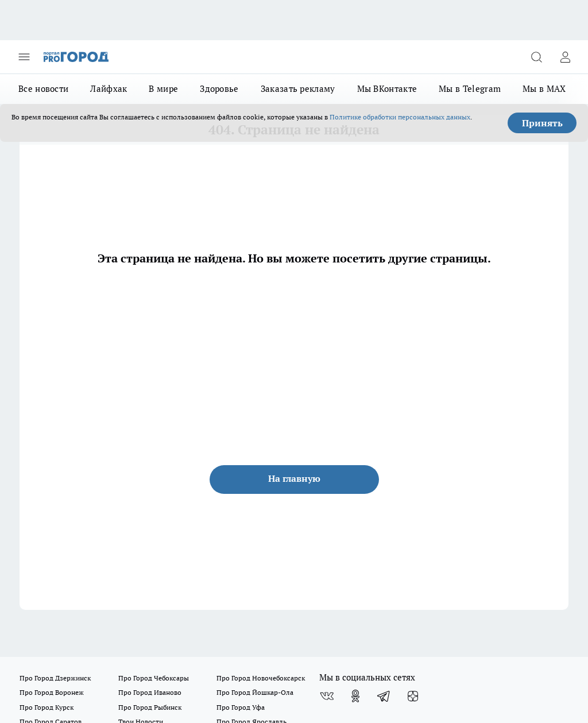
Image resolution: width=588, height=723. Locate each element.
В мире (163, 89)
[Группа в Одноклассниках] (355, 696)
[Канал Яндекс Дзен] (413, 696)
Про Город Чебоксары (154, 678)
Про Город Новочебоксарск (261, 678)
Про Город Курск (47, 707)
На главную (294, 478)
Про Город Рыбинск (150, 707)
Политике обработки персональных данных (400, 117)
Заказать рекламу (298, 89)
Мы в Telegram (470, 89)
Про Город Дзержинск (55, 678)
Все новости (43, 89)
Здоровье (219, 89)
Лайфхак (109, 89)
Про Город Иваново (150, 692)
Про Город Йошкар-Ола (255, 692)
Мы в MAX (544, 89)
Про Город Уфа (241, 707)
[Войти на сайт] (565, 57)
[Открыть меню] (24, 57)
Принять (542, 123)
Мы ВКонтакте (387, 89)
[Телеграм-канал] (384, 696)
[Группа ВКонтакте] (327, 696)
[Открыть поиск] (536, 57)
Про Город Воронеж (52, 692)
